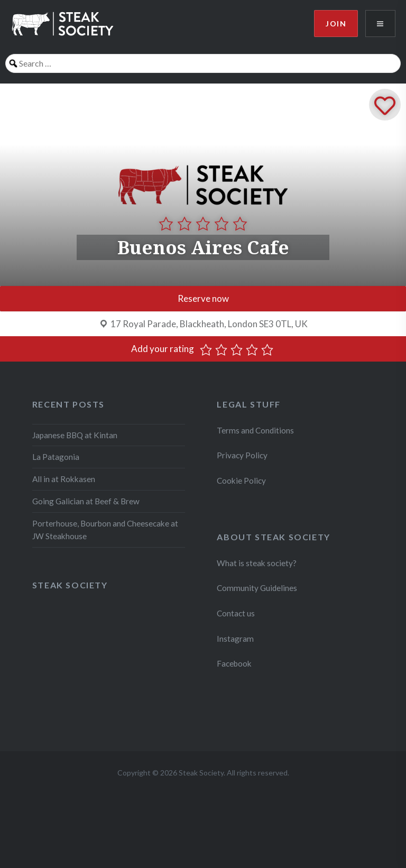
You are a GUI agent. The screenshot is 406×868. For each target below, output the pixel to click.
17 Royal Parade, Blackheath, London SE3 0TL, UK (209, 324)
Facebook (234, 663)
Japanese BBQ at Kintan (75, 435)
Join (336, 24)
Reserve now (203, 298)
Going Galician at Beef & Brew (86, 501)
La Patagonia (56, 457)
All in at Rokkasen (64, 479)
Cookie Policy (241, 481)
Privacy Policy (242, 455)
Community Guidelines (257, 588)
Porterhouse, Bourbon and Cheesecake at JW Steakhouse (105, 530)
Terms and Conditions (255, 430)
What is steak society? (257, 563)
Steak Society (70, 585)
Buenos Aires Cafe (203, 247)
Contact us (236, 613)
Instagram (236, 639)
